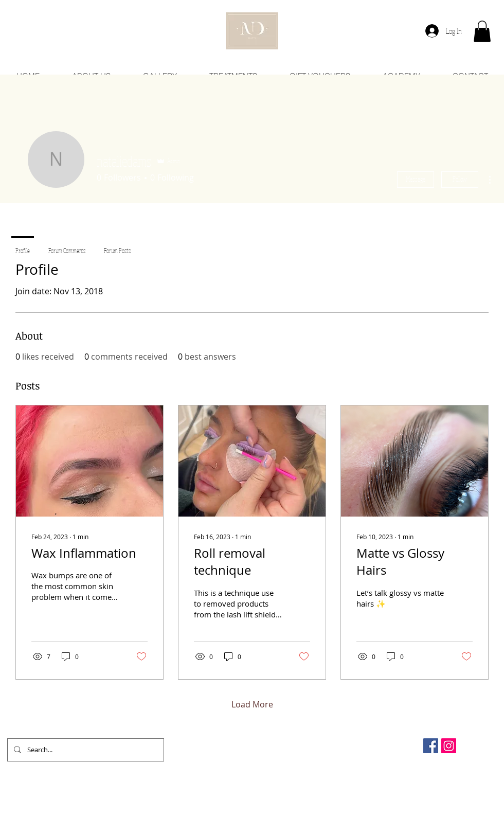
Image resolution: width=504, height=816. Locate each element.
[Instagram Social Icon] (449, 746)
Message (416, 179)
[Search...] (85, 750)
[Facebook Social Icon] (431, 746)
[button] (482, 31)
